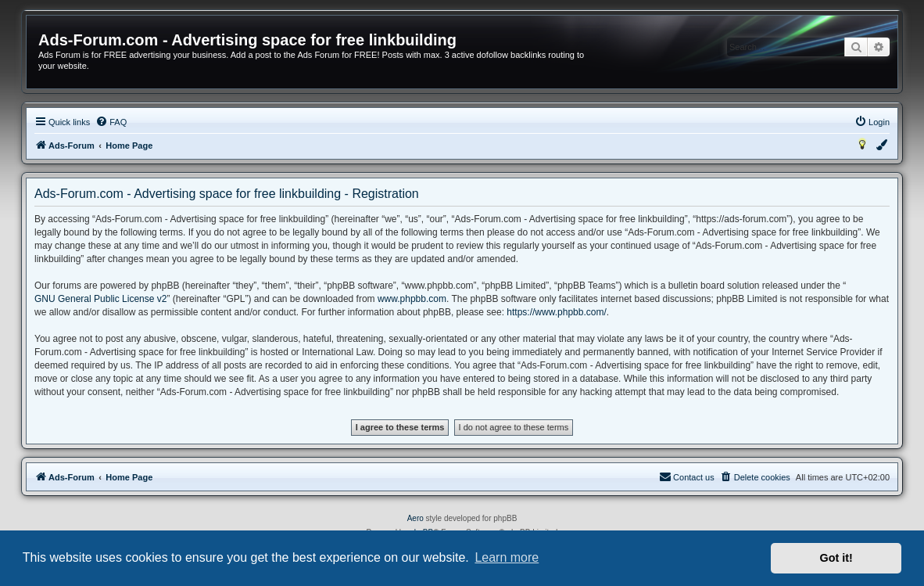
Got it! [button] (836, 558)
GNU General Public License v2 (100, 299)
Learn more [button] (507, 557)
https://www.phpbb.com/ (556, 312)
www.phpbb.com (412, 299)
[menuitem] (111, 122)
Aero (415, 518)
